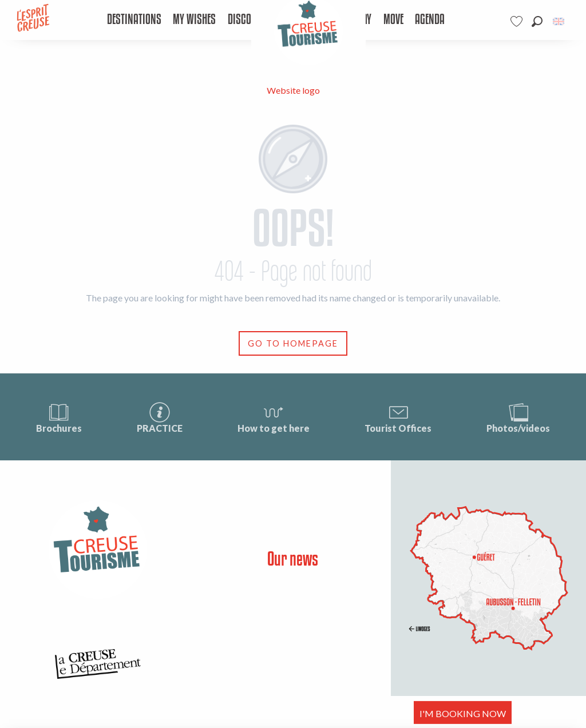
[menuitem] (134, 20)
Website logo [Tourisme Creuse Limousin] (293, 90)
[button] (537, 21)
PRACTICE (160, 417)
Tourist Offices (398, 417)
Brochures (59, 417)
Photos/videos (518, 417)
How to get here (274, 417)
